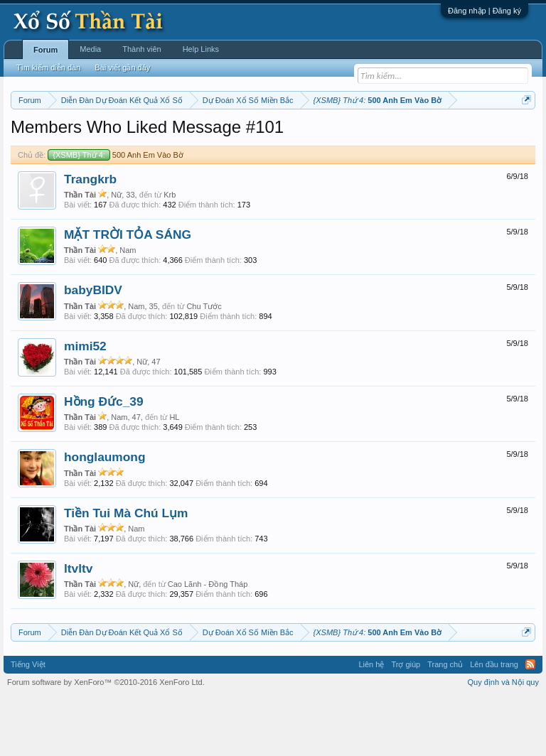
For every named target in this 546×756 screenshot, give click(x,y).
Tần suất (72, 151)
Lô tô (106, 151)
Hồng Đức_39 (104, 460)
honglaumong (105, 516)
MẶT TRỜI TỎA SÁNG (128, 293)
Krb (170, 253)
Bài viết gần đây (122, 67)
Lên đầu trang (494, 723)
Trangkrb (90, 237)
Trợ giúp (406, 723)
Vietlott (168, 136)
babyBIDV (93, 349)
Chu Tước (204, 364)
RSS (530, 723)
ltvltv (78, 627)
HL (174, 476)
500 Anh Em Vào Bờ (115, 213)
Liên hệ (371, 723)
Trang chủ (445, 723)
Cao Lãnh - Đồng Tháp (208, 643)
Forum (45, 50)
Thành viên (141, 49)
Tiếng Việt (28, 723)
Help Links (201, 49)
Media (90, 49)
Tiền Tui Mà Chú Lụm (126, 571)
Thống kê (470, 136)
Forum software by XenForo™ (106, 740)
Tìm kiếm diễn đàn (48, 67)
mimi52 (85, 404)
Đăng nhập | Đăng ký (485, 11)
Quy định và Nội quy (504, 740)
